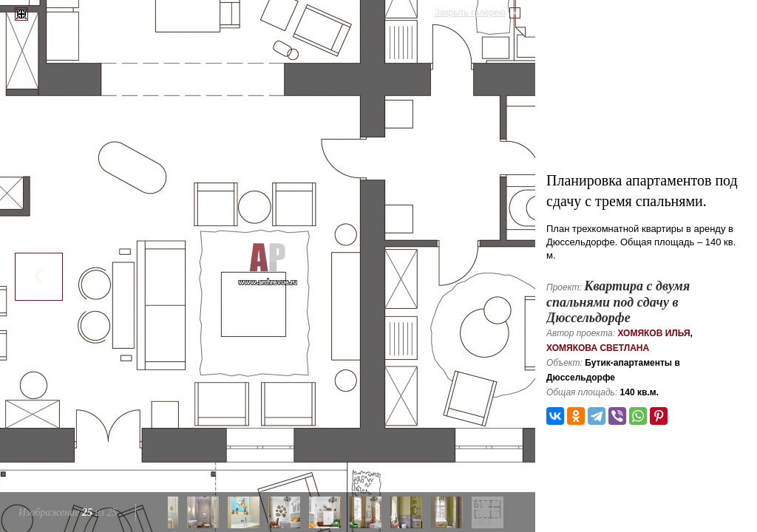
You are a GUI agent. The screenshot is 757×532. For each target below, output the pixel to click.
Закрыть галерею (470, 13)
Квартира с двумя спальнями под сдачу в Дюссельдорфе (618, 302)
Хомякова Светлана (598, 348)
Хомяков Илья (654, 333)
